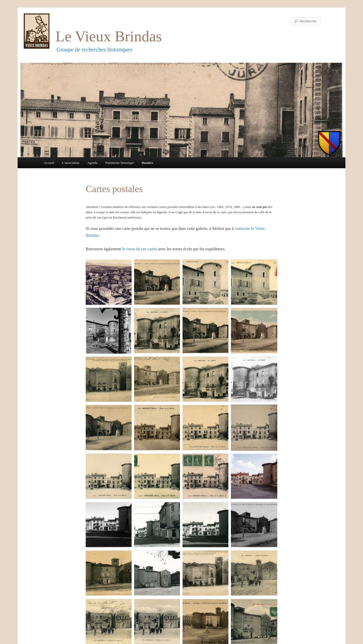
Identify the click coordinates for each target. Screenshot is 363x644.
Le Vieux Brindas (109, 36)
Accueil (49, 163)
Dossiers (147, 163)
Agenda (92, 163)
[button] (109, 282)
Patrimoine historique (119, 163)
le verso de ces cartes (140, 249)
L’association (71, 163)
